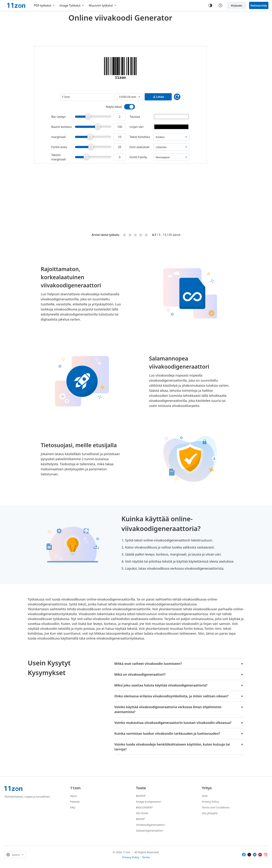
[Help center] (220, 5)
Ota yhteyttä (210, 813)
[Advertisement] (120, 33)
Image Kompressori (149, 802)
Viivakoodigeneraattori (150, 825)
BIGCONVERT (144, 807)
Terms (146, 857)
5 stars (146, 235)
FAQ (73, 807)
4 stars (141, 235)
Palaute (75, 802)
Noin (205, 796)
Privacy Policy (210, 802)
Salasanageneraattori (150, 830)
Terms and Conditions (216, 807)
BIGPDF (141, 796)
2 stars (130, 235)
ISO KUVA (142, 813)
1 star (125, 235)
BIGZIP (140, 819)
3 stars (136, 235)
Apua (74, 796)
